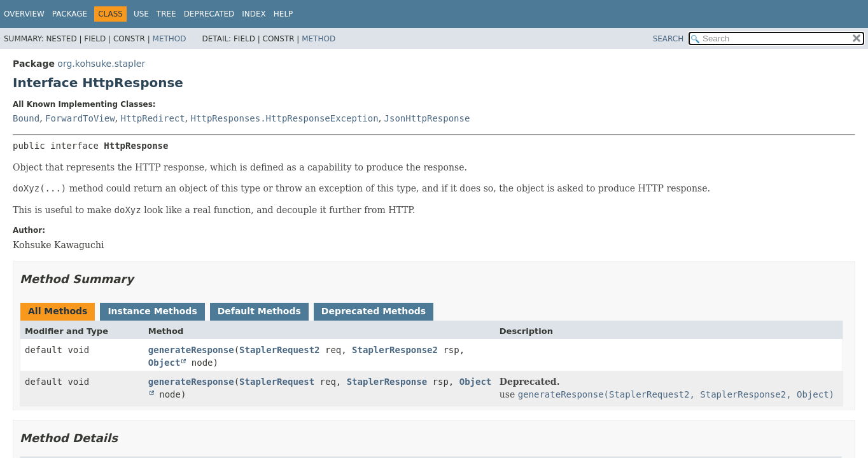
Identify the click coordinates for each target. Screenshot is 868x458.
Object (164, 363)
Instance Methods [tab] (152, 311)
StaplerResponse (387, 382)
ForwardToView (80, 118)
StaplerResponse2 (395, 350)
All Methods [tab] (58, 311)
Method (170, 39)
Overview (24, 14)
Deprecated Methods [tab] (374, 311)
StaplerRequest (277, 382)
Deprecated (209, 14)
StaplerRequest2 (279, 350)
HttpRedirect (153, 118)
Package (70, 14)
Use (141, 14)
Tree (166, 14)
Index (254, 14)
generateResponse (191, 350)
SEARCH (668, 39)
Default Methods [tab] (259, 311)
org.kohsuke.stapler (101, 64)
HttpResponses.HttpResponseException (285, 118)
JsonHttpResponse (427, 118)
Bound (26, 118)
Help (283, 14)
